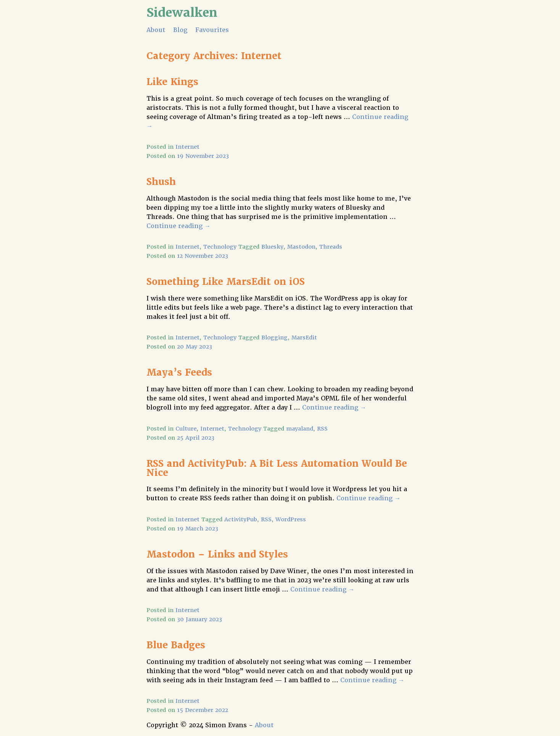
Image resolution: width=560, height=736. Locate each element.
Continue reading (179, 226)
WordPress (291, 519)
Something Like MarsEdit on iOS (226, 282)
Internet (187, 147)
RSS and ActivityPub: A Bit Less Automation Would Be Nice (277, 468)
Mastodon (301, 247)
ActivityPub (241, 519)
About (156, 30)
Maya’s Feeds (179, 372)
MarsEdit (304, 337)
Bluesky (272, 247)
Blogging (274, 337)
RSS (322, 429)
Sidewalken (182, 12)
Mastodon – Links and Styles (217, 554)
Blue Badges (176, 645)
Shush (161, 182)
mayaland (300, 429)
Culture (186, 429)
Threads (331, 247)
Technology (220, 247)
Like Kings (172, 82)
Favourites (212, 30)
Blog (180, 30)
